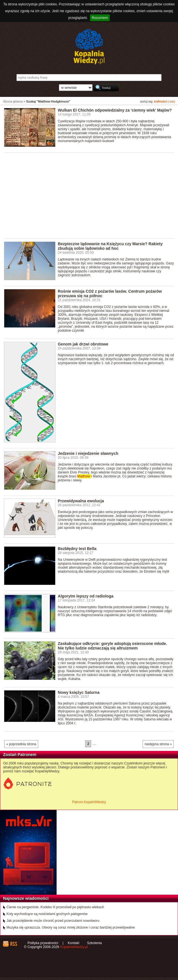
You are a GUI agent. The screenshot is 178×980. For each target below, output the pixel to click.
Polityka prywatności (43, 943)
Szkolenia (95, 943)
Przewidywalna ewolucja (81, 501)
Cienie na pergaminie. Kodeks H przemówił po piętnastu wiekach (55, 907)
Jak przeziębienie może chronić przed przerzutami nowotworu (53, 921)
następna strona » (158, 744)
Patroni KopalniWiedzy (89, 802)
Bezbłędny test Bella (77, 549)
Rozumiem (100, 18)
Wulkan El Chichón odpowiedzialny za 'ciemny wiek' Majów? (115, 110)
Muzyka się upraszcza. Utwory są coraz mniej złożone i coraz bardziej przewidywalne (71, 927)
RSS (13, 944)
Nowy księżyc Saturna (79, 692)
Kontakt (74, 943)
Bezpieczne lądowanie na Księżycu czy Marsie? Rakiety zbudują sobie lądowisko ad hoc (110, 246)
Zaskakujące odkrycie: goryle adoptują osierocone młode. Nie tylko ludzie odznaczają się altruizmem (112, 646)
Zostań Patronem (20, 755)
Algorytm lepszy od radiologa (85, 596)
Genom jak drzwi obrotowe (83, 344)
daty (172, 101)
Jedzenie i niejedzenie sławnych (88, 453)
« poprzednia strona (21, 744)
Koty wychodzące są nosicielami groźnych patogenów (47, 914)
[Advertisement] (91, 195)
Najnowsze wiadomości (26, 898)
